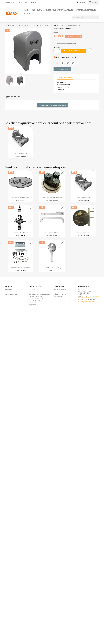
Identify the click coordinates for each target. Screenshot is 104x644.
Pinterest (73, 63)
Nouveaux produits (11, 292)
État (58, 90)
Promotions (9, 290)
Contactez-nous (35, 300)
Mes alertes (58, 296)
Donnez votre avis (62, 69)
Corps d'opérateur (21, 154)
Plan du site (33, 302)
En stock (60, 87)
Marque (60, 82)
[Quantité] (56, 51)
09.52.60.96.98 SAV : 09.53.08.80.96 (26, 2)
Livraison (32, 290)
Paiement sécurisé (35, 296)
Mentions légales (35, 292)
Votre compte (60, 286)
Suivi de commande (60, 290)
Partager (62, 63)
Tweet (68, 63)
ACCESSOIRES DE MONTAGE (21, 268)
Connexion (57, 292)
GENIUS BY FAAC (37, 10)
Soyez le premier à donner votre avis (52, 105)
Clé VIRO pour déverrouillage (52, 268)
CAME (48, 10)
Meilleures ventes (11, 294)
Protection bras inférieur (20, 198)
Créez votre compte (60, 294)
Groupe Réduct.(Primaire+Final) (52, 198)
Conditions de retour (36, 298)
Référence (61, 85)
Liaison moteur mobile (21, 233)
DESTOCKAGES (30, 14)
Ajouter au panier (74, 51)
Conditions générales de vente (40, 294)
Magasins (32, 305)
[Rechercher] (86, 17)
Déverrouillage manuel (83, 233)
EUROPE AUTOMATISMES (63, 10)
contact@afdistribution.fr (86, 301)
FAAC (26, 10)
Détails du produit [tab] (65, 78)
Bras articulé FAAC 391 (52, 233)
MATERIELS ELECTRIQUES (86, 10)
